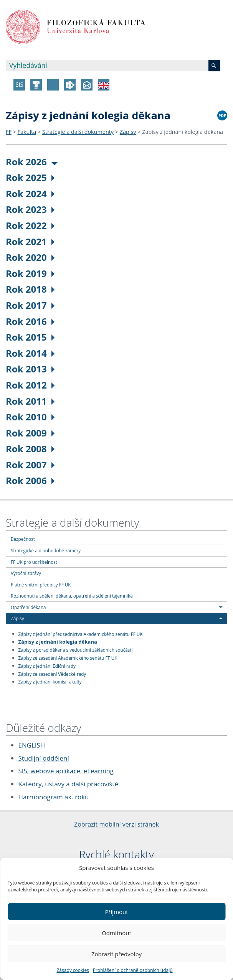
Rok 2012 (30, 385)
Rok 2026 (32, 162)
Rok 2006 (30, 480)
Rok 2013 (30, 369)
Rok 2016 (30, 321)
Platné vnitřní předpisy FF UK (41, 585)
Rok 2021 (30, 241)
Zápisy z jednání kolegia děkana (183, 132)
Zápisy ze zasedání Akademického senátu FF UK (68, 658)
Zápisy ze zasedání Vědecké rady (52, 674)
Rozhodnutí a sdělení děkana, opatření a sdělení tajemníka (72, 596)
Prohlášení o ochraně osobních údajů (133, 970)
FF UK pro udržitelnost (34, 562)
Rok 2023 (30, 209)
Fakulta (27, 132)
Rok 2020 (30, 257)
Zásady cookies (73, 970)
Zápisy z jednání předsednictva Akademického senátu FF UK (81, 634)
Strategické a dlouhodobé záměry (46, 550)
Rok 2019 (30, 273)
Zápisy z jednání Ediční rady (47, 665)
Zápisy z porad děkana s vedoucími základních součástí (76, 650)
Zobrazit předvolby (116, 954)
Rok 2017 (30, 305)
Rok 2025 (30, 177)
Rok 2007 (30, 465)
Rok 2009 (30, 433)
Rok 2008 (30, 449)
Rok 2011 (30, 401)
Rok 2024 (30, 194)
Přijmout (116, 912)
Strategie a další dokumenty (78, 132)
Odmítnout (116, 933)
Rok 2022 (30, 225)
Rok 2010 (30, 417)
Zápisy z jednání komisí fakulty (50, 682)
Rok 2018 (30, 289)
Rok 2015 (30, 337)
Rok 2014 (30, 353)
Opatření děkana (28, 607)
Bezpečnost (23, 539)
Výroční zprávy (26, 573)
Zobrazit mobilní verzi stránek (116, 824)
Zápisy (128, 132)
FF (9, 132)
